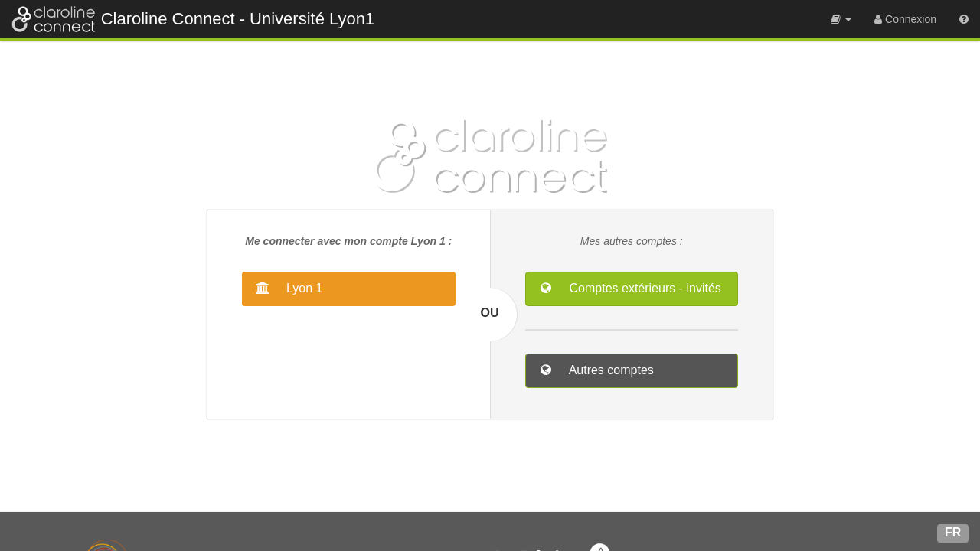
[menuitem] (841, 19)
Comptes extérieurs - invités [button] (644, 288)
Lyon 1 (303, 288)
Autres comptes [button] (610, 370)
